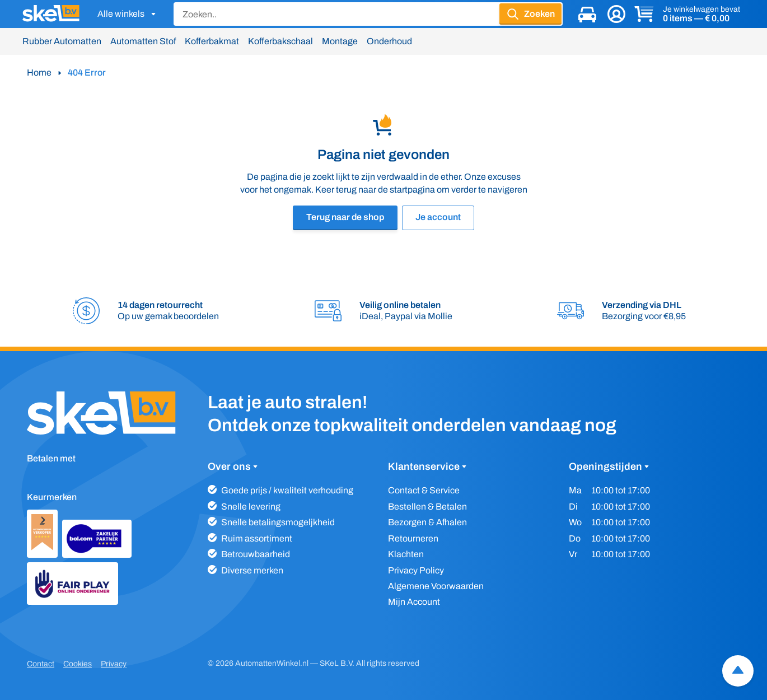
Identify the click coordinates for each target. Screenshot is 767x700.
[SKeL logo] (51, 14)
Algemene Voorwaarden (436, 586)
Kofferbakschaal (280, 41)
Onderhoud (389, 41)
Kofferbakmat (212, 41)
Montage (340, 41)
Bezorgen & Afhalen (427, 522)
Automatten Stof (143, 41)
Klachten (406, 554)
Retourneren (413, 538)
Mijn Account (414, 602)
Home (39, 73)
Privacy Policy (416, 570)
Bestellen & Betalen (427, 507)
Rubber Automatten (62, 41)
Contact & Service (424, 490)
